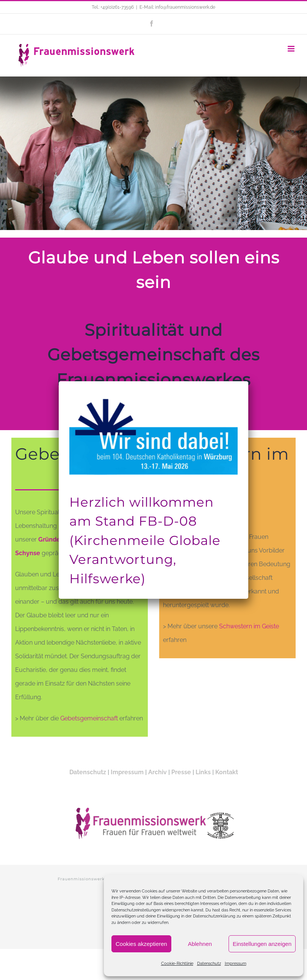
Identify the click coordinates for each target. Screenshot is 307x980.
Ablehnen (200, 944)
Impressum (236, 964)
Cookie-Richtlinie (177, 964)
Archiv (157, 772)
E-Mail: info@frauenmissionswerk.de (177, 7)
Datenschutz (209, 964)
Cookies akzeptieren (141, 944)
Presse (181, 772)
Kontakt (227, 772)
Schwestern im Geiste (248, 626)
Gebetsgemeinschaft (89, 718)
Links (203, 772)
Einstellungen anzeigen (262, 944)
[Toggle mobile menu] (292, 49)
